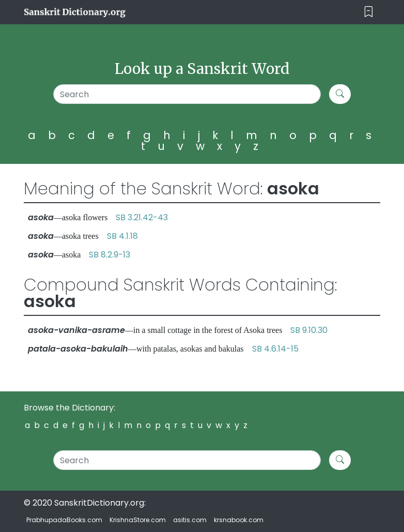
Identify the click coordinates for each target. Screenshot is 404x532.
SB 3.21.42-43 (142, 217)
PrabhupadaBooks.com (64, 520)
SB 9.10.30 (309, 330)
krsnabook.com (239, 520)
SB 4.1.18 (122, 236)
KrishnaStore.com (138, 520)
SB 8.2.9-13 (110, 255)
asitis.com (190, 520)
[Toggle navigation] (369, 12)
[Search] (187, 94)
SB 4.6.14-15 (275, 349)
